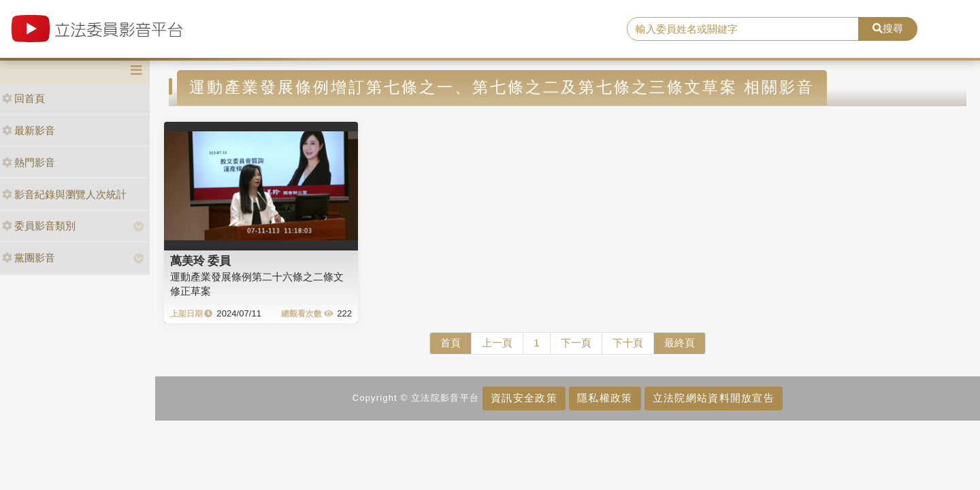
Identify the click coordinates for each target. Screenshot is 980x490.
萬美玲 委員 (201, 261)
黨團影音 (29, 258)
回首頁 (23, 98)
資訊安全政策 (524, 398)
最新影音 (29, 130)
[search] (743, 29)
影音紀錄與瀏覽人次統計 (64, 194)
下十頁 (628, 343)
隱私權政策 (605, 398)
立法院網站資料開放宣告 (714, 398)
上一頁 (497, 343)
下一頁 (576, 343)
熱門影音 (29, 162)
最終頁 (680, 343)
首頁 (451, 343)
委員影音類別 (39, 226)
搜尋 (888, 28)
